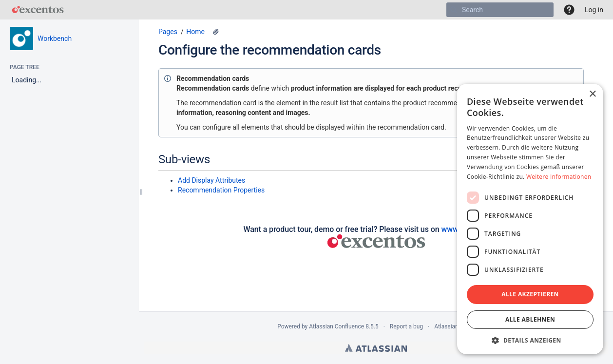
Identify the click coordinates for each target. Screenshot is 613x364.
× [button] (592, 94)
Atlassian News (454, 326)
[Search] (454, 10)
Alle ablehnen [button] (530, 319)
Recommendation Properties (221, 190)
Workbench (55, 38)
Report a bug (406, 326)
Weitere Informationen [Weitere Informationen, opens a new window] (559, 177)
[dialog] (530, 219)
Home (195, 32)
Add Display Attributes (211, 180)
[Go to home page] (38, 10)
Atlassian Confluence (336, 326)
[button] (569, 10)
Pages (168, 32)
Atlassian (376, 348)
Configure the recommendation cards (270, 50)
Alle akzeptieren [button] (530, 294)
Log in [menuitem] (594, 10)
